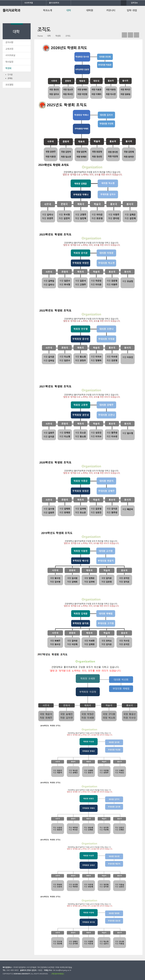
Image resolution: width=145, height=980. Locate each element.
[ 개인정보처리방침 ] (58, 974)
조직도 (10, 78)
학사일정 (9, 62)
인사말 (10, 75)
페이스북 (124, 35)
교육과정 (9, 49)
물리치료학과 (54, 3)
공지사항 (9, 42)
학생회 (8, 68)
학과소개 (48, 10)
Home (40, 36)
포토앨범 (9, 85)
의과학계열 (29, 3)
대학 (69, 10)
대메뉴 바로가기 (0, 0)
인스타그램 (130, 35)
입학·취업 (132, 10)
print (136, 35)
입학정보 (134, 3)
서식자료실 (10, 55)
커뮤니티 (111, 10)
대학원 (90, 10)
